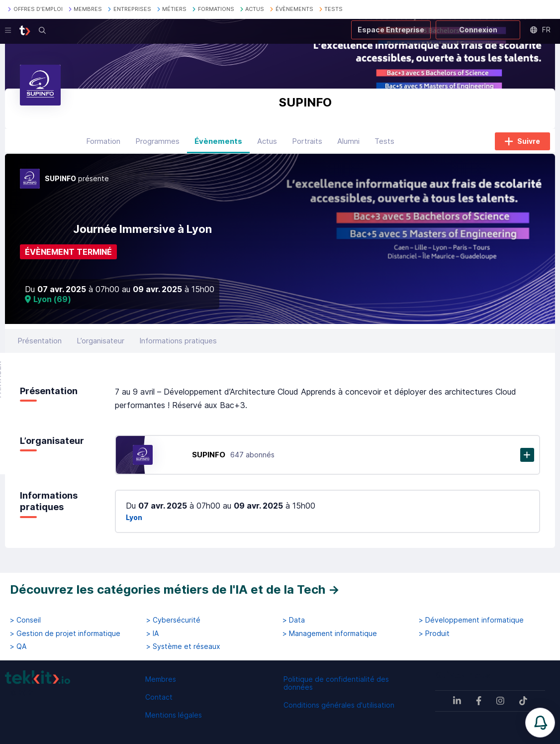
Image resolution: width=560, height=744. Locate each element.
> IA (152, 634)
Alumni (348, 141)
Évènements (218, 141)
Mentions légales (174, 715)
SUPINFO (209, 455)
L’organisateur (100, 341)
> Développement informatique (471, 620)
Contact (159, 697)
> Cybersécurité (173, 620)
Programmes (157, 141)
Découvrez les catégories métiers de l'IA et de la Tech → (175, 589)
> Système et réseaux (183, 646)
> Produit (434, 634)
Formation (103, 141)
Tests (384, 141)
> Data (294, 620)
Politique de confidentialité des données (336, 683)
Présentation (40, 341)
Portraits (307, 141)
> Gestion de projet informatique (65, 634)
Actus (267, 141)
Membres (161, 679)
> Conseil (25, 620)
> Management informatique (330, 634)
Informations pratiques (178, 341)
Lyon (134, 517)
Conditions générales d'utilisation (339, 705)
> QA (18, 646)
